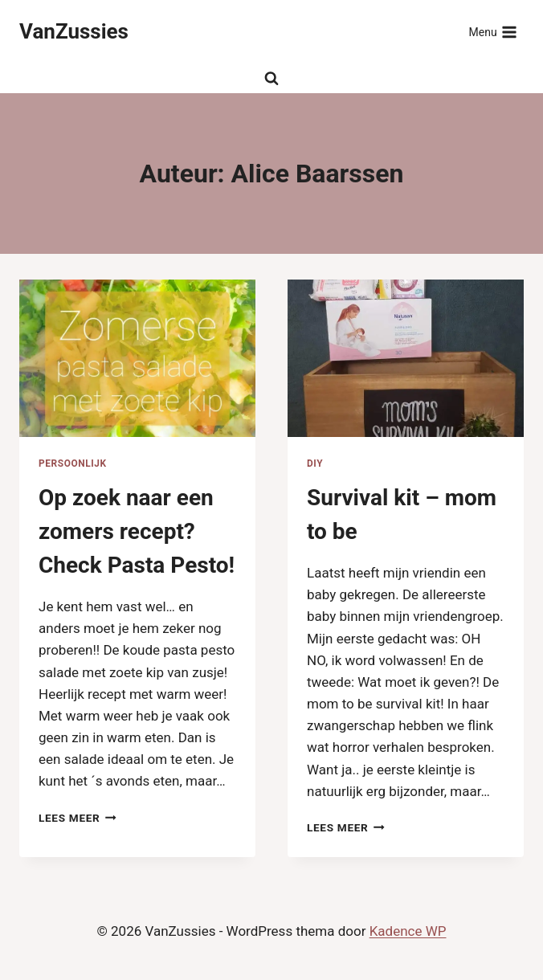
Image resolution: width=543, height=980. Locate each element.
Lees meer (78, 818)
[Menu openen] (493, 32)
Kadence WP (408, 931)
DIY (315, 463)
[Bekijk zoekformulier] (271, 79)
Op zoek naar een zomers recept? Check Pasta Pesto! (137, 531)
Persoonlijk (73, 463)
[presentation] (137, 358)
